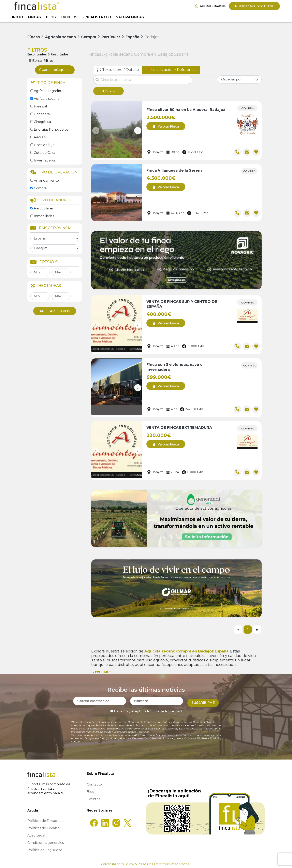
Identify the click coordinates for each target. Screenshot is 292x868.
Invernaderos (45, 160)
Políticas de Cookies (43, 827)
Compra (40, 188)
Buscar (108, 91)
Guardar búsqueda (55, 70)
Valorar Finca (164, 125)
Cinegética (42, 122)
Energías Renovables (51, 129)
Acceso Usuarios (210, 6)
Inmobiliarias (44, 216)
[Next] (257, 628)
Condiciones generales (46, 841)
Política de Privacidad (164, 708)
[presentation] (96, 129)
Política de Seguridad (45, 849)
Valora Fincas (130, 17)
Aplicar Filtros (55, 311)
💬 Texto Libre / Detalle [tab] (118, 70)
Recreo (40, 137)
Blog (51, 17)
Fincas (35, 17)
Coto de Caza (45, 153)
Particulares (44, 208)
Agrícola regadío (47, 91)
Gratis (254, 6)
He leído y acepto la (146, 708)
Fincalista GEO (97, 17)
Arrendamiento (46, 180)
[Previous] (238, 628)
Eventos (69, 17)
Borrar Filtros (41, 61)
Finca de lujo (44, 145)
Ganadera (42, 114)
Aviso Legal (36, 834)
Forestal (40, 106)
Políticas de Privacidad (46, 819)
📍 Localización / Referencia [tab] (171, 70)
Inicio (18, 17)
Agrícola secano (47, 99)
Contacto (94, 783)
